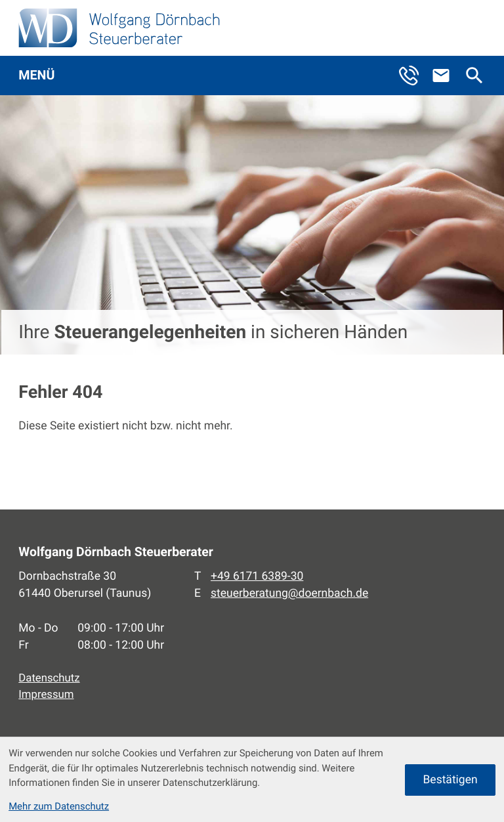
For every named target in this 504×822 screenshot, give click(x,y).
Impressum (46, 695)
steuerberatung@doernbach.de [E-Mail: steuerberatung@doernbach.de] (289, 594)
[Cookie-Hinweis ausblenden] (450, 780)
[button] (415, 76)
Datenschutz (49, 678)
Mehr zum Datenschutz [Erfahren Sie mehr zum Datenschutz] (59, 806)
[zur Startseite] (119, 28)
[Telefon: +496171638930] (257, 576)
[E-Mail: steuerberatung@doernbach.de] (447, 76)
